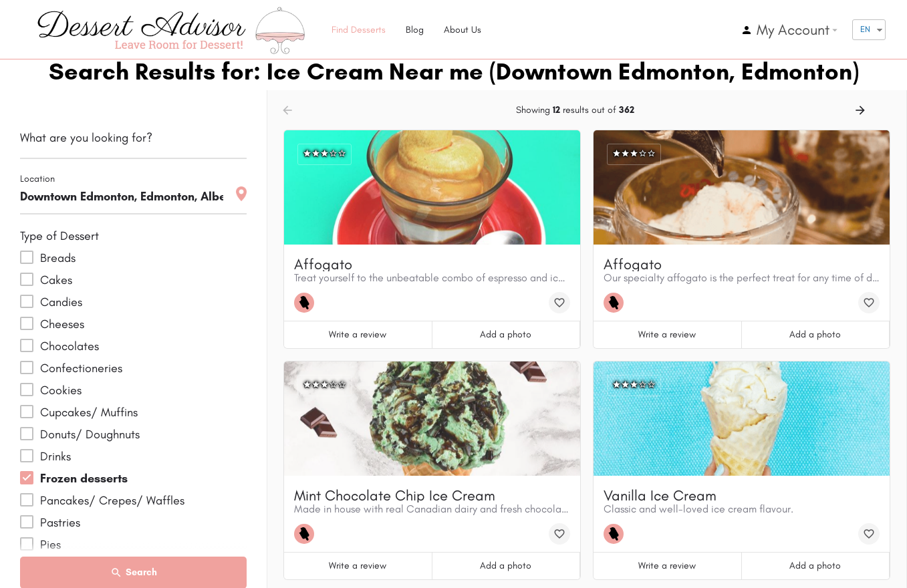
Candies (61, 302)
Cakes (56, 280)
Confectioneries (81, 368)
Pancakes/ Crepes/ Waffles (112, 500)
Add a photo (506, 334)
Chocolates (70, 346)
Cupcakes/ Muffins (89, 412)
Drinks (55, 456)
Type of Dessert (59, 236)
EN (865, 29)
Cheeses (62, 324)
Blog (415, 30)
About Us (463, 30)
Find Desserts (359, 30)
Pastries (60, 523)
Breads (58, 258)
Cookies (61, 390)
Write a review (358, 334)
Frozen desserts (84, 478)
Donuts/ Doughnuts (90, 434)
